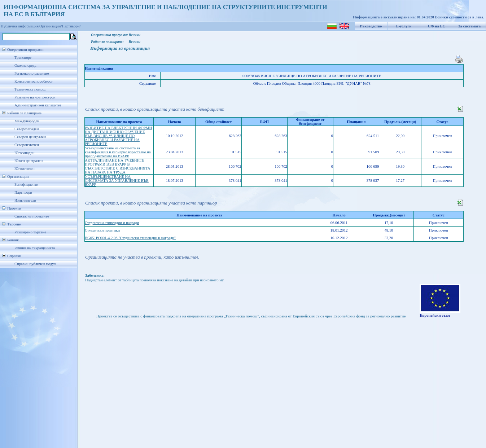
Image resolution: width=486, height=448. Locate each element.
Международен (27, 121)
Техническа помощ (30, 89)
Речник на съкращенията (35, 248)
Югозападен (24, 153)
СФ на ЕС (437, 26)
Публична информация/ (20, 26)
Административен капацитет (38, 105)
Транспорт (23, 58)
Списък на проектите (32, 216)
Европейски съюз (435, 315)
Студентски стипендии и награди (112, 223)
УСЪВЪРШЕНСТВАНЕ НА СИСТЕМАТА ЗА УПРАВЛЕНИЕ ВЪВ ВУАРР (117, 181)
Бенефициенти (26, 185)
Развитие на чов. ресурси (35, 97)
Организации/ (51, 26)
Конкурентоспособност (34, 81)
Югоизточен (25, 169)
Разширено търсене (30, 232)
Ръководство (371, 26)
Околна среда (25, 65)
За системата (469, 26)
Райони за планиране (24, 113)
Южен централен (29, 161)
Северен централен (30, 137)
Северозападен (27, 129)
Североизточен (27, 145)
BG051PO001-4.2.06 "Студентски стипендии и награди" (130, 238)
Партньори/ (71, 26)
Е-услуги (404, 26)
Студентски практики (102, 230)
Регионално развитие (32, 73)
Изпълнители (25, 200)
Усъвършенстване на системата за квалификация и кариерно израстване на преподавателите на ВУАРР (118, 152)
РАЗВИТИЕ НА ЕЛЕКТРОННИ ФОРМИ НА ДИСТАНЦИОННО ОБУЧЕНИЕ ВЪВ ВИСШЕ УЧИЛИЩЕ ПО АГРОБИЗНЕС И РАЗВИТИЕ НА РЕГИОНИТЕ (118, 136)
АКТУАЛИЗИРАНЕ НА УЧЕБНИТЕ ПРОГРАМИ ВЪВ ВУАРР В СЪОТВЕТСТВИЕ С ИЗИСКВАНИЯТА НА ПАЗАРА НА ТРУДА (117, 166)
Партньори (23, 192)
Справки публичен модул (35, 264)
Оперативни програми (25, 50)
